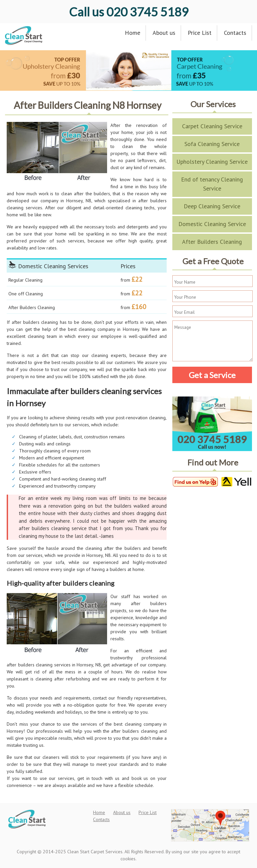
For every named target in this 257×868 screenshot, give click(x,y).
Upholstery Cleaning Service (212, 162)
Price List (200, 33)
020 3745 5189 (129, 12)
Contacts (235, 33)
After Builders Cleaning (212, 242)
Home (133, 33)
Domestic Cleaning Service (212, 224)
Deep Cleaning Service (212, 206)
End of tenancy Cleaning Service (212, 184)
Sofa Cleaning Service (212, 144)
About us (164, 33)
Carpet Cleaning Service (212, 126)
